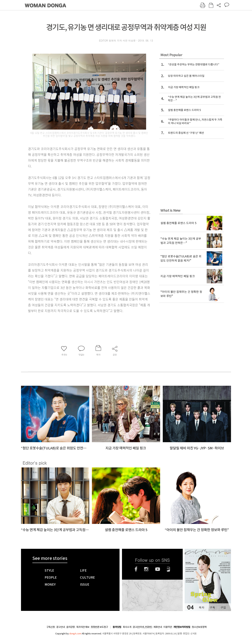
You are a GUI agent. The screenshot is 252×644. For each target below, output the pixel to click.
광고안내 (61, 627)
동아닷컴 (117, 627)
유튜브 (158, 569)
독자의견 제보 (83, 627)
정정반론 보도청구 (99, 627)
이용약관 (168, 627)
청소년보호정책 (199, 627)
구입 (223, 607)
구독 (212, 607)
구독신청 (51, 627)
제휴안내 (158, 627)
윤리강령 (71, 627)
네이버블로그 (168, 569)
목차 (201, 607)
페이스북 (136, 569)
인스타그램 (146, 569)
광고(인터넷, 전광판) (142, 627)
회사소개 (127, 627)
